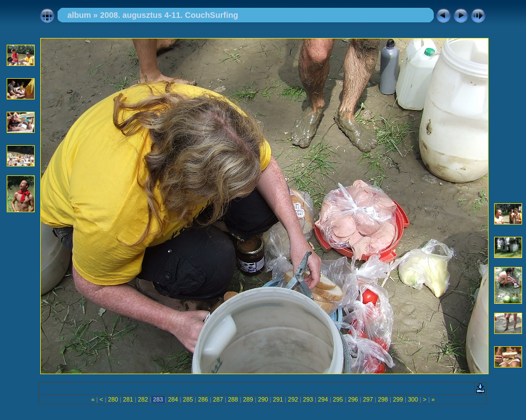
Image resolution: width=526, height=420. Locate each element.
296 (353, 399)
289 (248, 399)
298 (383, 399)
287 (218, 399)
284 (173, 399)
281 (128, 399)
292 (293, 399)
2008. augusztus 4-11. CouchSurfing (169, 15)
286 (203, 399)
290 (263, 399)
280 (113, 399)
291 (278, 399)
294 (323, 399)
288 (233, 399)
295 (338, 399)
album (79, 15)
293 (308, 399)
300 (413, 399)
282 (143, 399)
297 (368, 399)
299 (398, 399)
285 (188, 399)
